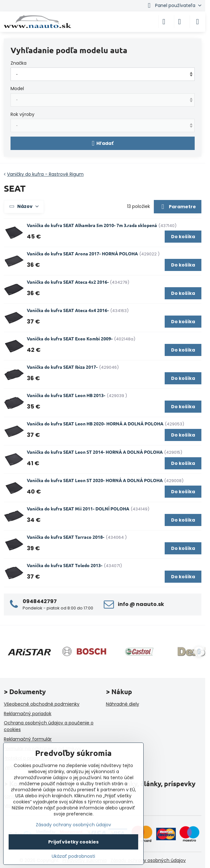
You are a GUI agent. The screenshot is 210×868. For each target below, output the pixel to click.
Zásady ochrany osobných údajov (148, 860)
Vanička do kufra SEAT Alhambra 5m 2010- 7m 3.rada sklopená (92, 225)
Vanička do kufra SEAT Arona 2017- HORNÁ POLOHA (82, 253)
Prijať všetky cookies (73, 842)
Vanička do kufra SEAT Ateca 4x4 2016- (68, 310)
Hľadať (103, 143)
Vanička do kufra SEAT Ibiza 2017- (62, 367)
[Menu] (198, 22)
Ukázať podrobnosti (73, 856)
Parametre (177, 207)
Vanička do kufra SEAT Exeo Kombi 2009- (70, 338)
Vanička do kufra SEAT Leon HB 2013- (66, 395)
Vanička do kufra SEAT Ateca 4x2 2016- (68, 282)
